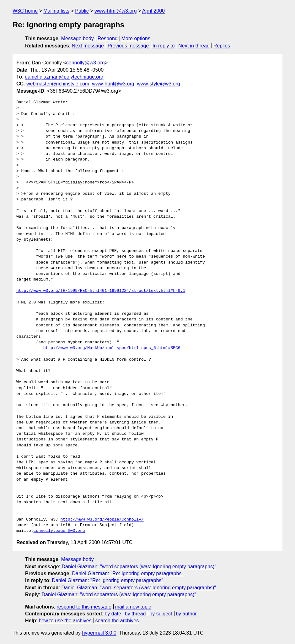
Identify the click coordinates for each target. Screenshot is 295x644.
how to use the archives (65, 621)
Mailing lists (56, 11)
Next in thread (194, 46)
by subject (161, 614)
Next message (88, 46)
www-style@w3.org (159, 84)
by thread (135, 614)
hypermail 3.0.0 (99, 633)
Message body (78, 38)
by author (186, 614)
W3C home (25, 11)
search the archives (117, 621)
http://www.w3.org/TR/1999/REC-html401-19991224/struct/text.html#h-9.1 (101, 291)
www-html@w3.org (115, 11)
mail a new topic (133, 607)
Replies (222, 46)
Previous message (128, 46)
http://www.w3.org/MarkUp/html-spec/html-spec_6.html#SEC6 (112, 348)
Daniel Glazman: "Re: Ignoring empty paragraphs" (128, 573)
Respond (108, 38)
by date (113, 614)
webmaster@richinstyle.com (58, 84)
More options (136, 38)
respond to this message (84, 607)
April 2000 (153, 11)
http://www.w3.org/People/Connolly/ (102, 520)
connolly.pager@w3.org (59, 531)
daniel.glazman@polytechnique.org (64, 77)
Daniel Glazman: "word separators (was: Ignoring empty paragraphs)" (139, 567)
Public (82, 11)
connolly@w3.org (86, 63)
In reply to (164, 46)
